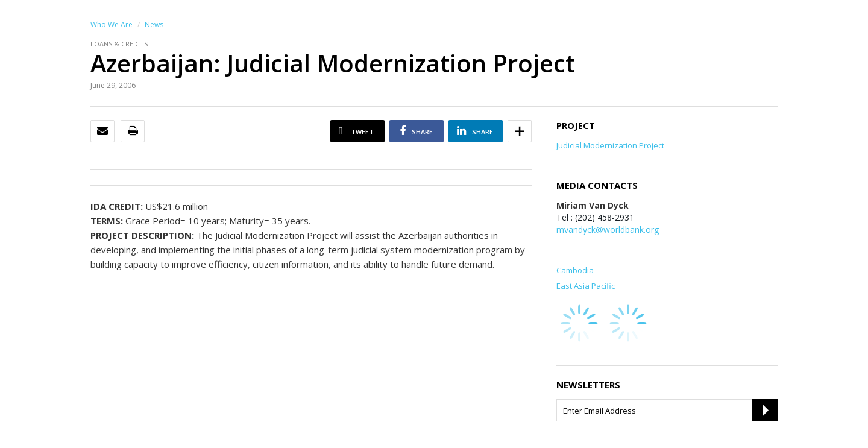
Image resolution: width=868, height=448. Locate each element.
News (154, 24)
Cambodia (575, 270)
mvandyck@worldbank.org (608, 229)
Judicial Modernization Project (610, 145)
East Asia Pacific (586, 286)
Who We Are (112, 24)
